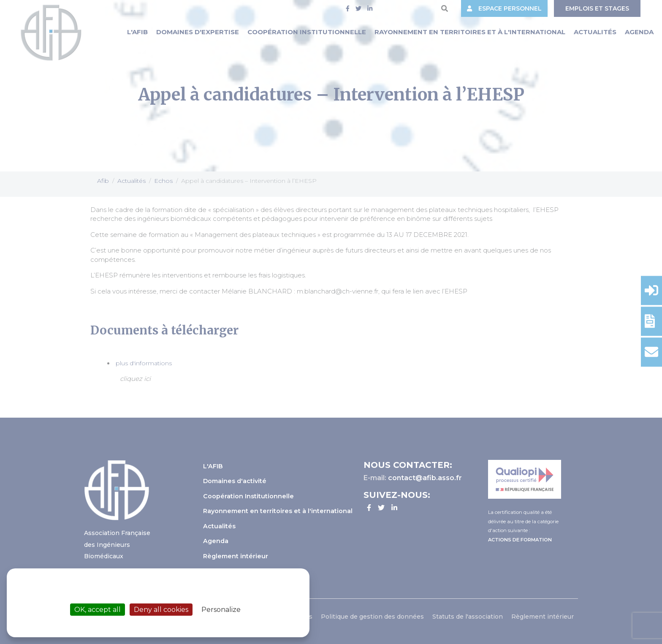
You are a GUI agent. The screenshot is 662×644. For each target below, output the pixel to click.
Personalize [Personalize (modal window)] (221, 610)
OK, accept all (98, 610)
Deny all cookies (161, 610)
